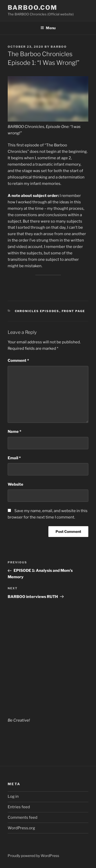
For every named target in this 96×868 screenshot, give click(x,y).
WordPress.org (21, 828)
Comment (18, 361)
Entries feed (19, 807)
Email (14, 458)
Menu (48, 28)
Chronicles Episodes (37, 311)
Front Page (73, 311)
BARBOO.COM (32, 8)
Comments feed (23, 817)
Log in (13, 796)
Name (14, 432)
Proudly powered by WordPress (33, 856)
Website (15, 484)
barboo (59, 47)
